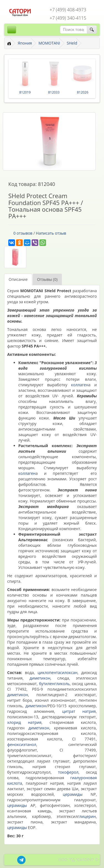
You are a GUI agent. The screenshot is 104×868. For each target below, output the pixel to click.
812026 (83, 92)
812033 (54, 92)
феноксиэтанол (22, 744)
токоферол (68, 772)
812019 (25, 92)
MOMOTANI (49, 43)
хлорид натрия (24, 722)
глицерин (87, 816)
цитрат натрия (79, 711)
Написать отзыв (51, 233)
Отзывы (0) (47, 279)
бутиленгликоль (54, 684)
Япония (25, 43)
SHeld (72, 43)
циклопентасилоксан (58, 673)
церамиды (73, 794)
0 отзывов (23, 233)
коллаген (80, 385)
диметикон (40, 678)
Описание (18, 279)
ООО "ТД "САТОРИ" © (78, 860)
